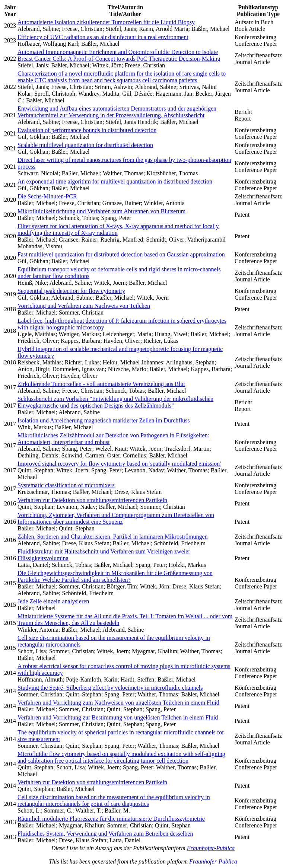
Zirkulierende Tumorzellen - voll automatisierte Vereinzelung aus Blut (101, 384)
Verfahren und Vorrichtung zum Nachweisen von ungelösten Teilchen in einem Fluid (118, 703)
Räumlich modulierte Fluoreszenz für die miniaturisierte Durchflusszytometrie (111, 819)
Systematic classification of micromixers (66, 485)
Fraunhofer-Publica (211, 848)
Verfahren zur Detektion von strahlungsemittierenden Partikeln (92, 500)
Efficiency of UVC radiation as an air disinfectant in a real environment (103, 37)
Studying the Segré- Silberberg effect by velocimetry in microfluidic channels (110, 688)
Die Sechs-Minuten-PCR (47, 196)
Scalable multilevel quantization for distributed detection (85, 145)
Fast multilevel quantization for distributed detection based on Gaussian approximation (121, 254)
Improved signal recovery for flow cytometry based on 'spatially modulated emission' (119, 464)
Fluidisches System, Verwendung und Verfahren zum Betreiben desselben (105, 834)
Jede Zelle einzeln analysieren (53, 601)
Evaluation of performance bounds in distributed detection (87, 130)
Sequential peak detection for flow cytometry (71, 291)
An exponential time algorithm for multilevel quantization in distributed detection (115, 181)
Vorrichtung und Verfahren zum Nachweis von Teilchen (84, 306)
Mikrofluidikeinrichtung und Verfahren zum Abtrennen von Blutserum (101, 211)
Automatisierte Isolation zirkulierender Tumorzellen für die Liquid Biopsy (106, 22)
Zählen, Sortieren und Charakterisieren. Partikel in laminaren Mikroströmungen (113, 537)
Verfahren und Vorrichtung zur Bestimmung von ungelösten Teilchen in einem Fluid (118, 717)
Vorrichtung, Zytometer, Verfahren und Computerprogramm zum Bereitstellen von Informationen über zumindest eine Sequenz (116, 518)
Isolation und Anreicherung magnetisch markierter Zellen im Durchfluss (104, 420)
